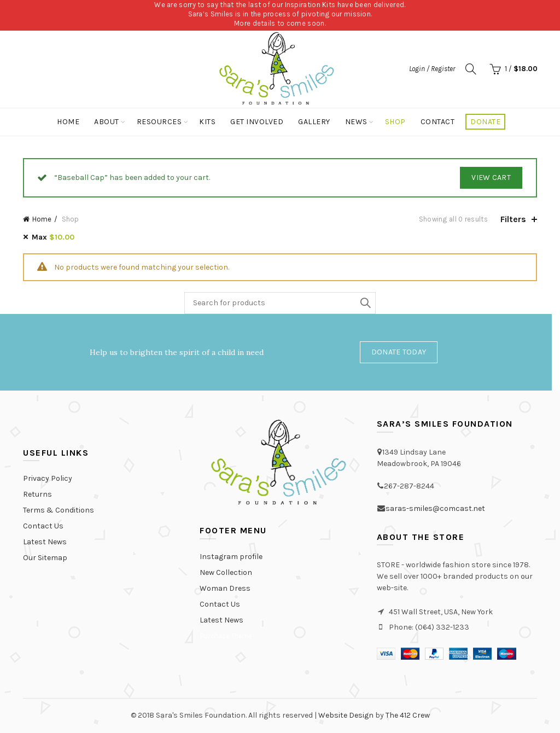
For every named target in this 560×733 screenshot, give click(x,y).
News (356, 122)
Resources (159, 122)
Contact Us (43, 526)
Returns (37, 494)
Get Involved (257, 122)
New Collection (226, 572)
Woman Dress (225, 588)
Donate (485, 122)
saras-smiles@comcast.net (435, 508)
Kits (207, 122)
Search (365, 303)
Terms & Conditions (59, 510)
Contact (438, 122)
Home (68, 122)
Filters (513, 219)
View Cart (491, 178)
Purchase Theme (226, 636)
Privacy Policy (48, 478)
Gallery (314, 122)
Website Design (346, 715)
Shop (395, 122)
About (107, 122)
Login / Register (432, 69)
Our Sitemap (45, 558)
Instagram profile (231, 557)
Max (53, 237)
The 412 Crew (408, 715)
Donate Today (399, 352)
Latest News (45, 542)
